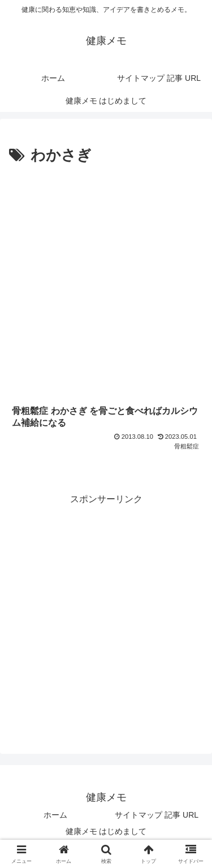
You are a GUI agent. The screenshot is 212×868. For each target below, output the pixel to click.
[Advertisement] (106, 280)
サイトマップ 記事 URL (157, 815)
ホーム (55, 815)
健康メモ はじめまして (106, 831)
